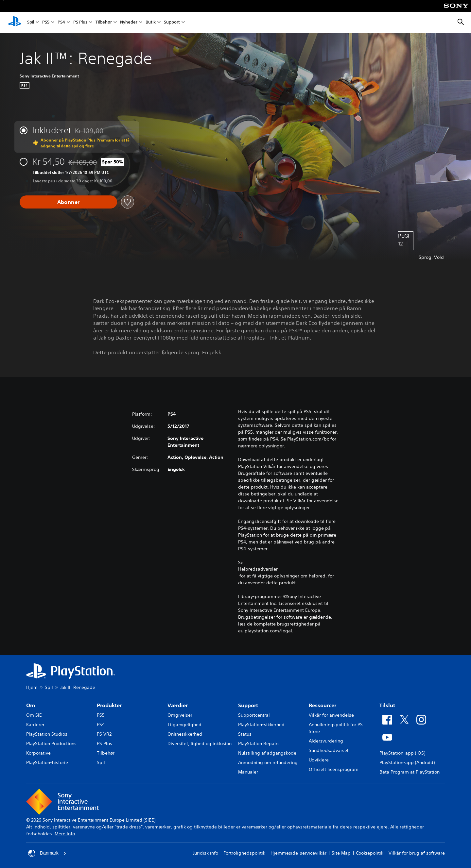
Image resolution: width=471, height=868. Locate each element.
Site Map (341, 853)
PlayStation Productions (51, 743)
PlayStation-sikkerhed (261, 725)
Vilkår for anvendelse (331, 715)
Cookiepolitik (370, 853)
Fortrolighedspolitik (244, 853)
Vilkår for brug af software (417, 853)
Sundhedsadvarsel (329, 750)
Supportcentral (254, 715)
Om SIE (34, 715)
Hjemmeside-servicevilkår (298, 853)
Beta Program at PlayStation (410, 772)
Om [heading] (31, 705)
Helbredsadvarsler (258, 569)
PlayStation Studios (47, 734)
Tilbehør (104, 22)
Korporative (38, 753)
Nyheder (129, 22)
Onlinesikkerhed (185, 734)
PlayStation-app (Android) (407, 762)
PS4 (61, 22)
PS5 (46, 22)
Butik (151, 22)
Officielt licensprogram (334, 769)
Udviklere (319, 760)
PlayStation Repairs (259, 743)
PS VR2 (104, 734)
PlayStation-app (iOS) (402, 753)
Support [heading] (248, 705)
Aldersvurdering (326, 741)
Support (172, 22)
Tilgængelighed (184, 725)
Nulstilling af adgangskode (267, 753)
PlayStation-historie (47, 762)
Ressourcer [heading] (323, 705)
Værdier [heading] (178, 705)
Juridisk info (206, 853)
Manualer (248, 772)
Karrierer (35, 725)
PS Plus (80, 22)
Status (245, 734)
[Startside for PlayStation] (15, 22)
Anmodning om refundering (268, 762)
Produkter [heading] (109, 705)
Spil (31, 22)
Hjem (32, 687)
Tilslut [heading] (387, 705)
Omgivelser (180, 715)
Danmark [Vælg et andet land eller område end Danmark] (47, 853)
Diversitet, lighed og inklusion (200, 743)
